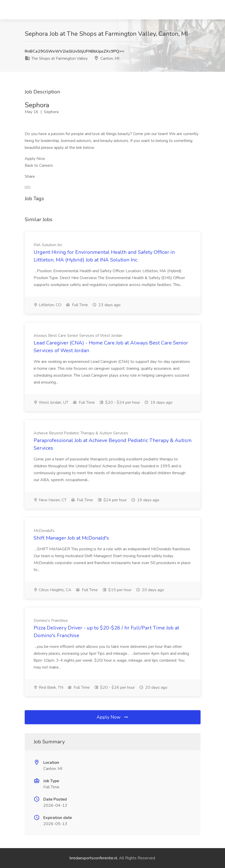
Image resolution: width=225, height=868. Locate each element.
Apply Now (113, 717)
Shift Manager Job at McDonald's (71, 538)
